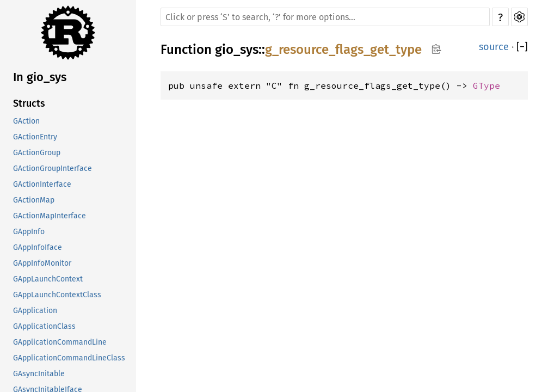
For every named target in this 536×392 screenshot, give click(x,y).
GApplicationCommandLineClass (69, 358)
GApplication (35, 311)
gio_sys (237, 50)
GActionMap (34, 200)
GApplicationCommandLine (60, 342)
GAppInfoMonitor (42, 263)
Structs (29, 103)
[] (522, 47)
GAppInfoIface (38, 247)
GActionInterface (42, 184)
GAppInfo (29, 232)
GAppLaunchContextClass (57, 295)
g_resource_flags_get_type (343, 50)
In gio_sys (40, 77)
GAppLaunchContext (48, 279)
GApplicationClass (44, 326)
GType (486, 85)
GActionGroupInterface (53, 169)
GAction (26, 121)
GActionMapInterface (50, 216)
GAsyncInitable (39, 374)
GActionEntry (35, 137)
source (494, 47)
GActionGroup (37, 153)
